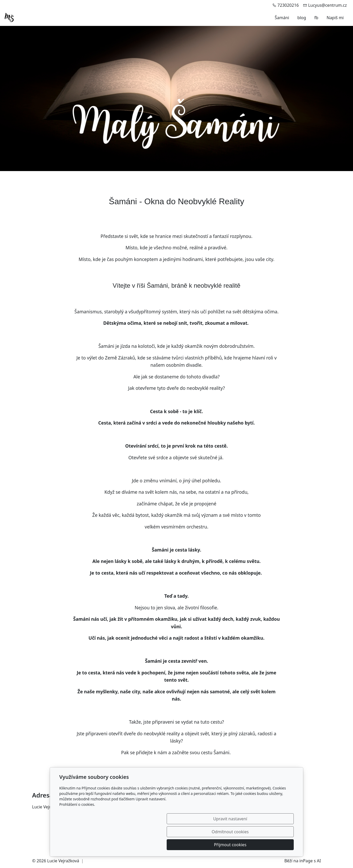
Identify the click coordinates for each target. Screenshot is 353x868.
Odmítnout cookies (217, 845)
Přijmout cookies (269, 845)
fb (316, 18)
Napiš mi (335, 18)
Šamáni (282, 18)
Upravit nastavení (165, 845)
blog (302, 18)
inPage (306, 861)
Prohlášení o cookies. (77, 830)
